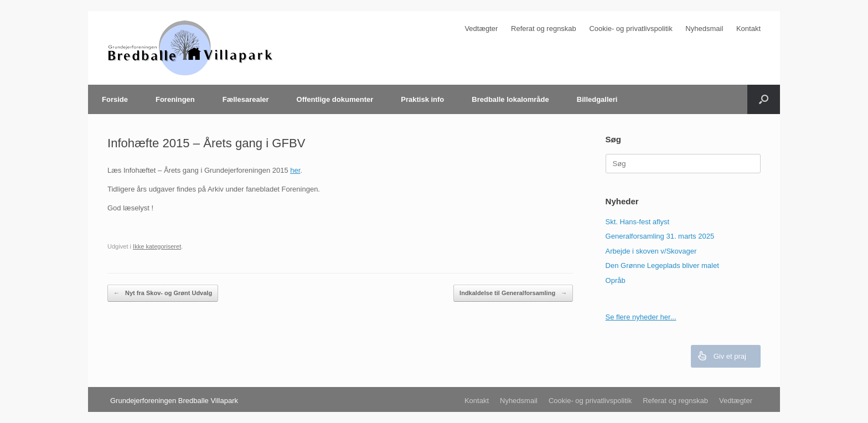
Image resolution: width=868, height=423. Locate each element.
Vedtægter (481, 29)
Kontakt (748, 29)
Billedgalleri (597, 99)
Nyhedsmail (704, 29)
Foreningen (175, 99)
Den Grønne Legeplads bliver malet (662, 265)
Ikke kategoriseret (157, 246)
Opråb (616, 280)
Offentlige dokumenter (335, 99)
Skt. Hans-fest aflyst (638, 222)
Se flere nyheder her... (641, 317)
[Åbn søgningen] (764, 99)
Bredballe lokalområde (510, 99)
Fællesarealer (246, 99)
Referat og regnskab (544, 29)
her (295, 170)
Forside (115, 99)
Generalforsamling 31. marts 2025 (660, 236)
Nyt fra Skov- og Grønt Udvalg (163, 293)
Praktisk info (422, 99)
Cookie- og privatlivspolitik (631, 29)
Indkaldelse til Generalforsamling (513, 293)
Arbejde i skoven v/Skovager (651, 251)
